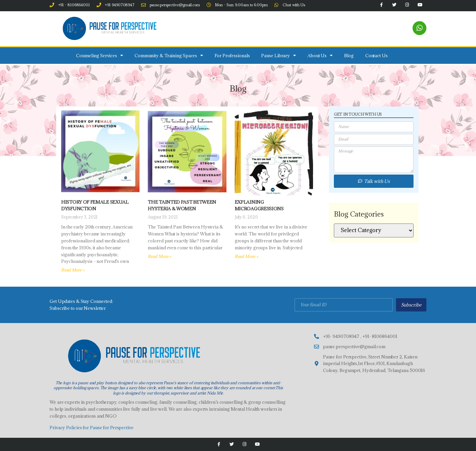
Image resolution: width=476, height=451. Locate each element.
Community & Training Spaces (169, 55)
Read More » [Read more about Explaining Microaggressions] (246, 256)
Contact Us (377, 56)
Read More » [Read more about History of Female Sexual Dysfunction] (73, 270)
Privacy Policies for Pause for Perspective (92, 428)
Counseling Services (99, 55)
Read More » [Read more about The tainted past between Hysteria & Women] (159, 256)
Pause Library (278, 55)
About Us (320, 55)
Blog (349, 56)
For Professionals (232, 56)
